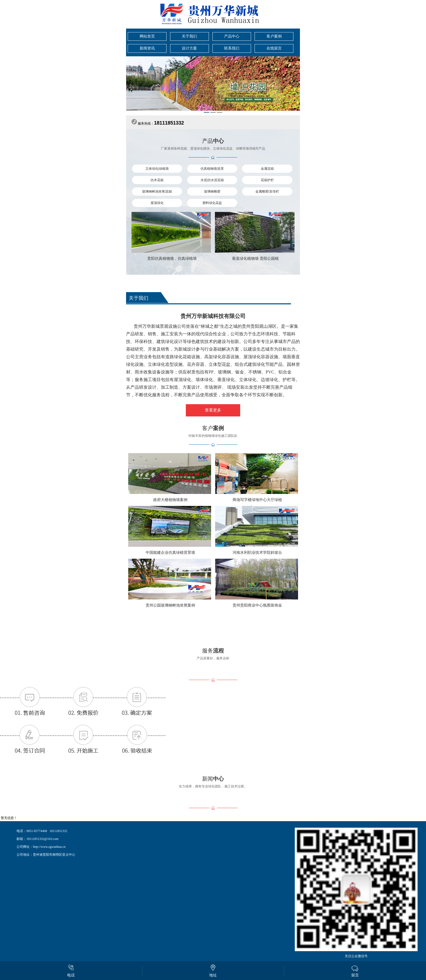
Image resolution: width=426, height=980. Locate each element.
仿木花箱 (157, 180)
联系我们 (232, 48)
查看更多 (213, 410)
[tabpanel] (213, 84)
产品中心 (232, 36)
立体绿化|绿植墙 (157, 169)
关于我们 (189, 36)
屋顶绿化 (157, 203)
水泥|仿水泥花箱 (212, 180)
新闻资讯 (147, 48)
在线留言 (274, 48)
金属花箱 (267, 169)
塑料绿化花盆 (212, 203)
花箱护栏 (267, 180)
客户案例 (274, 36)
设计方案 (189, 48)
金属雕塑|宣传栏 (267, 191)
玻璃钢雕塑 (212, 191)
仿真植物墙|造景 (212, 169)
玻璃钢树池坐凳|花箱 (157, 191)
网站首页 (147, 36)
